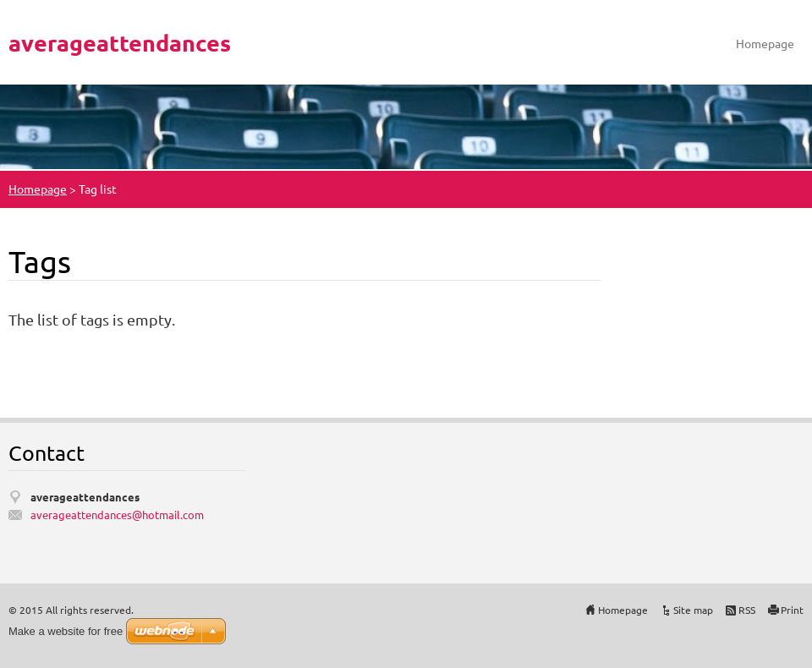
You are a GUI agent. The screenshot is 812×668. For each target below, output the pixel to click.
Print (792, 610)
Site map (693, 610)
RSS (747, 610)
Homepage (765, 43)
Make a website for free (66, 631)
